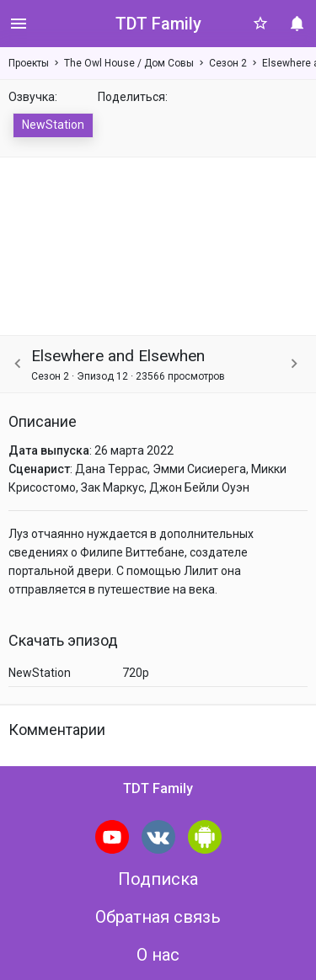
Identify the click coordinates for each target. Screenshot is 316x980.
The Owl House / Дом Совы (129, 63)
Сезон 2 (228, 63)
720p (136, 673)
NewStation (53, 125)
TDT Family (158, 24)
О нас (158, 955)
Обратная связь (158, 917)
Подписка (158, 879)
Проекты (29, 63)
